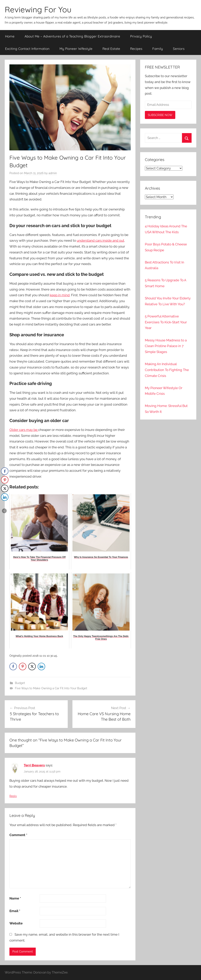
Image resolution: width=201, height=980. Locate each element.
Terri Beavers (34, 765)
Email (15, 911)
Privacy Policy (141, 36)
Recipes (136, 49)
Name (15, 898)
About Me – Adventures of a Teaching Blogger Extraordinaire (72, 36)
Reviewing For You (38, 9)
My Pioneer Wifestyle (76, 49)
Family (158, 49)
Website (16, 923)
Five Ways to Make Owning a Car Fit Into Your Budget (51, 688)
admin (53, 173)
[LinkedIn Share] (41, 666)
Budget (20, 683)
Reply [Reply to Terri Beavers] (13, 796)
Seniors (179, 49)
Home (10, 36)
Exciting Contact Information (27, 49)
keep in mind (60, 295)
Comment (18, 835)
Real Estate (111, 49)
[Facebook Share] (13, 666)
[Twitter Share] (32, 666)
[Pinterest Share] (23, 666)
